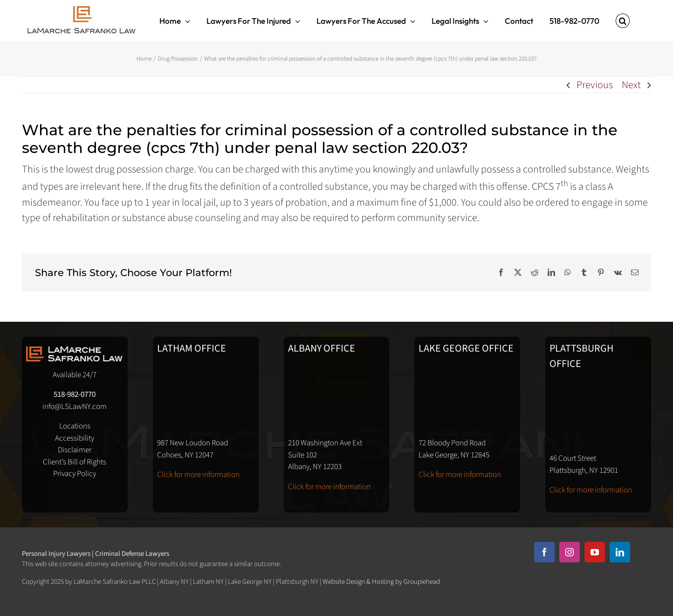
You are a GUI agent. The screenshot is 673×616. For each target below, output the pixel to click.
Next (631, 85)
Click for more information (198, 475)
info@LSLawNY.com (75, 407)
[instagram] (570, 552)
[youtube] (595, 552)
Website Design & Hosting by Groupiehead (381, 582)
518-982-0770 (75, 395)
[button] (623, 21)
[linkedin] (620, 552)
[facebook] (544, 552)
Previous (595, 85)
